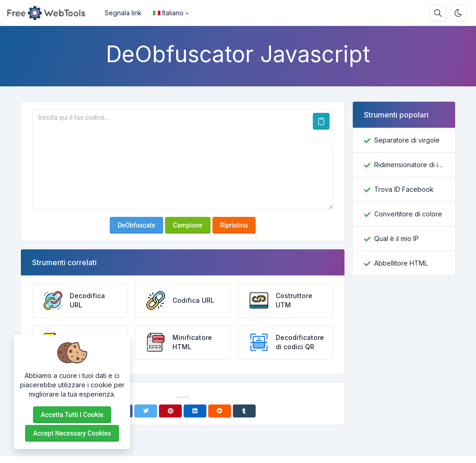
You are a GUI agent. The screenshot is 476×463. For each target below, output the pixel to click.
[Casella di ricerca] (438, 13)
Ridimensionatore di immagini (409, 165)
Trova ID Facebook (404, 189)
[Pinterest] (170, 411)
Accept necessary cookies (72, 433)
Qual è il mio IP (397, 238)
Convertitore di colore (408, 214)
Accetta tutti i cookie (72, 415)
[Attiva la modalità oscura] (458, 13)
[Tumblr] (244, 411)
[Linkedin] (195, 411)
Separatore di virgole (407, 140)
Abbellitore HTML (401, 263)
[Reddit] (220, 411)
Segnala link (123, 13)
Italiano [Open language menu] (168, 13)
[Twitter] (146, 411)
